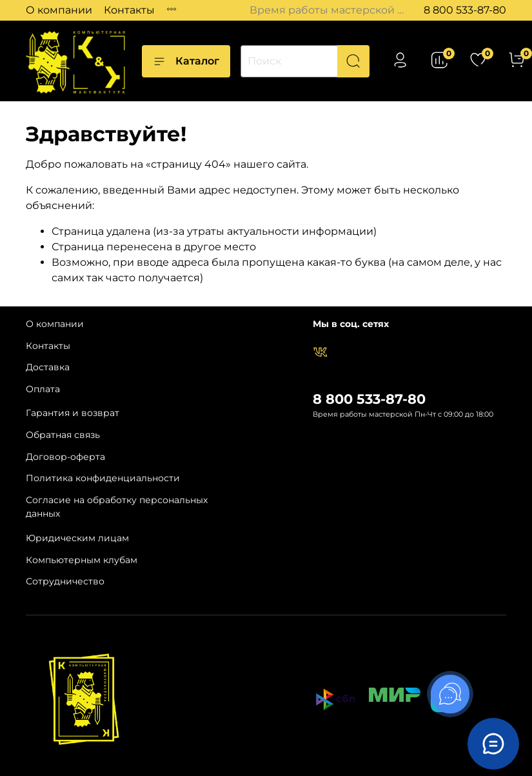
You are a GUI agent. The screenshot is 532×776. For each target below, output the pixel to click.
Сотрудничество (65, 581)
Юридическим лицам (77, 538)
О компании (59, 10)
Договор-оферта (65, 457)
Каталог (186, 61)
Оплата (43, 389)
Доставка (48, 367)
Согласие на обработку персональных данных (117, 507)
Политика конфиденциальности (103, 478)
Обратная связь (63, 435)
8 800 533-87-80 (465, 10)
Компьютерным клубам (82, 560)
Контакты (129, 10)
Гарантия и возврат (73, 413)
